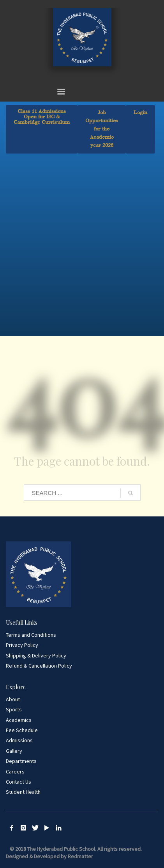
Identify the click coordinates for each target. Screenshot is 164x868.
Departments (21, 761)
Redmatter (80, 856)
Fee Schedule (22, 730)
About (13, 699)
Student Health (23, 792)
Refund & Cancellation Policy (39, 666)
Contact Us (19, 782)
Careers (15, 772)
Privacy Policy (22, 645)
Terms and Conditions (31, 635)
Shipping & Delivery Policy (36, 655)
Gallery (14, 751)
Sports (14, 709)
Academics (19, 720)
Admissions (19, 740)
